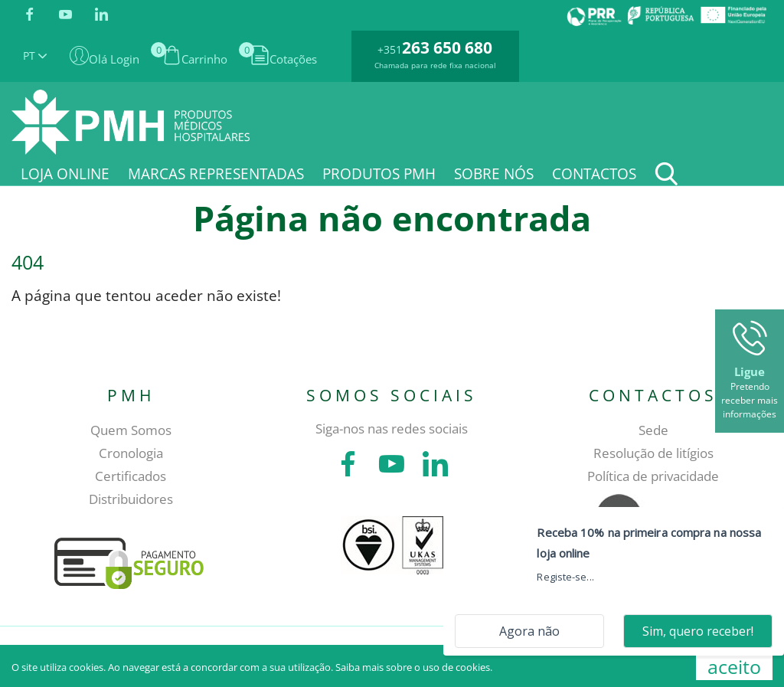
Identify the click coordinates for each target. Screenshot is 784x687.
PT (35, 56)
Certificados (131, 476)
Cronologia (131, 453)
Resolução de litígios (653, 453)
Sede (653, 430)
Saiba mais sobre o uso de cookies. (414, 667)
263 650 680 (447, 47)
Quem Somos (131, 430)
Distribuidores (131, 499)
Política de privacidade (653, 476)
